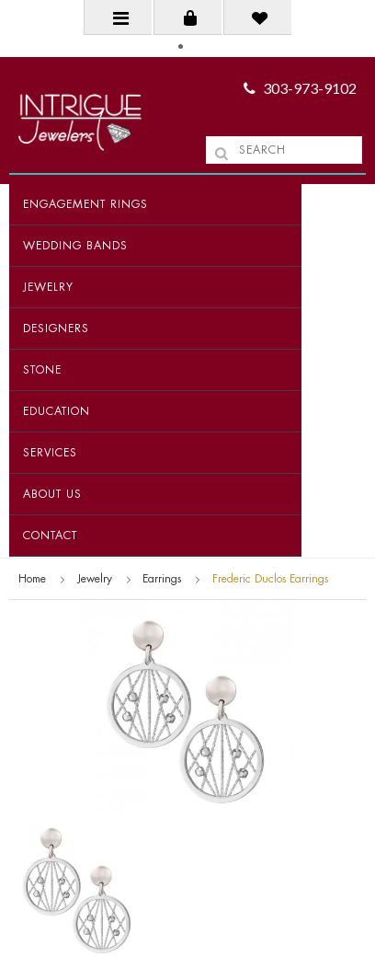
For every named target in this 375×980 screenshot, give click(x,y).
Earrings (162, 579)
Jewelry (48, 287)
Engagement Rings (85, 204)
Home (32, 579)
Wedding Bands (75, 246)
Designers (56, 329)
